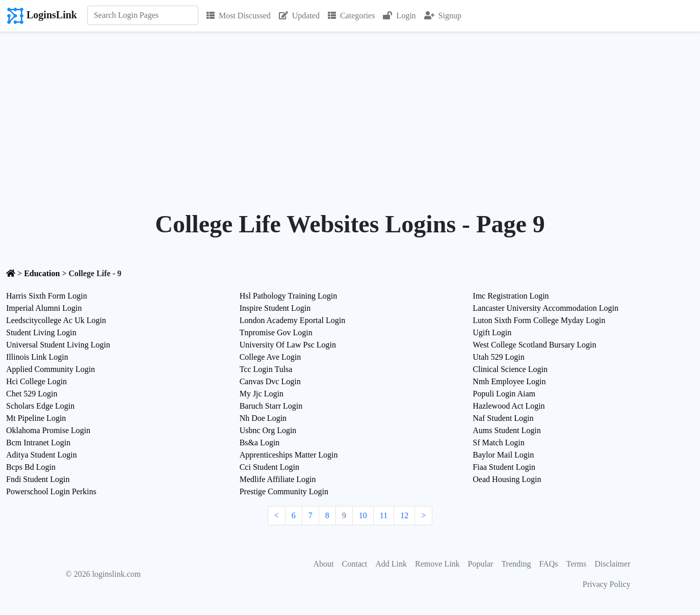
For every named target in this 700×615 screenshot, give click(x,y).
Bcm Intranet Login (38, 443)
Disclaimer (612, 564)
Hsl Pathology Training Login (289, 296)
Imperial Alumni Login (44, 308)
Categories (351, 16)
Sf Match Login (498, 443)
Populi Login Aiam (504, 394)
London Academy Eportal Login (293, 320)
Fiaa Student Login (504, 467)
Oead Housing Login (507, 479)
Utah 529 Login (498, 357)
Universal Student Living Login (58, 345)
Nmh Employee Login (509, 381)
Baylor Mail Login (503, 455)
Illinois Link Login (37, 357)
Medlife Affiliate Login (278, 479)
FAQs (548, 564)
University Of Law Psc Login (288, 345)
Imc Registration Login (511, 296)
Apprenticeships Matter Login (289, 455)
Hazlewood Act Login (509, 406)
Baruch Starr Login (271, 406)
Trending (516, 564)
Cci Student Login (269, 467)
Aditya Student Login (42, 455)
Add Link (391, 564)
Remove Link (437, 564)
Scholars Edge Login (40, 406)
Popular (481, 564)
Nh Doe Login (263, 418)
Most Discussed (239, 16)
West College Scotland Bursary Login (534, 345)
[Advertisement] (350, 109)
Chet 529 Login (32, 394)
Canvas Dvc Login (270, 381)
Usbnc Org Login (268, 430)
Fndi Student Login (38, 479)
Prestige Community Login (284, 491)
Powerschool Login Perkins (51, 491)
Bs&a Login (260, 443)
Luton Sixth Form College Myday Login (539, 320)
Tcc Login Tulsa (266, 369)
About (324, 564)
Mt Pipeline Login (36, 418)
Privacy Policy (607, 584)
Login (399, 16)
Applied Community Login (50, 369)
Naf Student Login (503, 418)
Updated (299, 16)
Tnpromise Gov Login (276, 332)
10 (363, 515)
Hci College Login (36, 381)
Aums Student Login (507, 430)
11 (384, 515)
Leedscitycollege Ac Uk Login (56, 320)
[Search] (143, 15)
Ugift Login (492, 332)
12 (404, 515)
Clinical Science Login (510, 369)
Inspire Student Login (275, 308)
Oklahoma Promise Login (48, 430)
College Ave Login (270, 357)
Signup (443, 16)
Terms (577, 564)
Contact (355, 564)
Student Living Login (41, 332)
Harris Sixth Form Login (47, 296)
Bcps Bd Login (31, 467)
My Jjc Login (262, 394)
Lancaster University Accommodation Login (546, 308)
